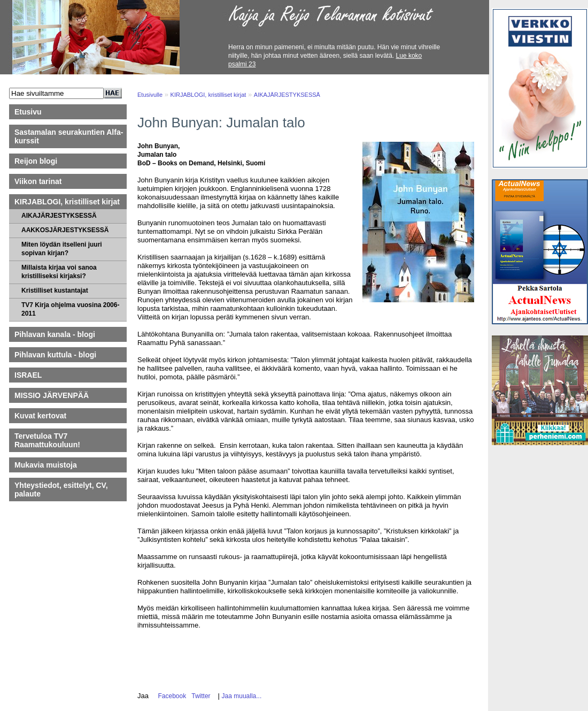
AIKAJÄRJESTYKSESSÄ (59, 216)
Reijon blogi (36, 161)
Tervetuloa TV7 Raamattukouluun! (47, 440)
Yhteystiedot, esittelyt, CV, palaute (61, 490)
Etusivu (28, 112)
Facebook (170, 696)
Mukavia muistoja (46, 465)
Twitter (199, 696)
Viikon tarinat (38, 181)
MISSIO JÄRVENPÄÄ (57, 395)
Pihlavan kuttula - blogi (55, 355)
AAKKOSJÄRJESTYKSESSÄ (65, 230)
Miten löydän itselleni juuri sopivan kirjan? (62, 249)
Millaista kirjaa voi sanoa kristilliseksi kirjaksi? (59, 272)
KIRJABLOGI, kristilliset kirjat (67, 202)
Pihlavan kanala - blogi (55, 334)
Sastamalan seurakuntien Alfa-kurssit (69, 136)
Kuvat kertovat (40, 416)
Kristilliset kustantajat (55, 290)
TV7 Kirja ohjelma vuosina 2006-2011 (70, 309)
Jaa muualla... (242, 696)
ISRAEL (28, 375)
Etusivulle (150, 95)
